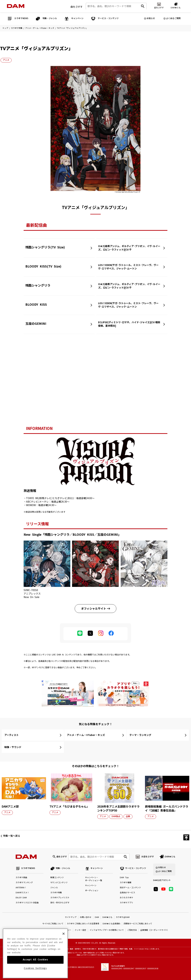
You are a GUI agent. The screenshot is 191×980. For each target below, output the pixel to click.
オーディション (92, 891)
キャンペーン (91, 886)
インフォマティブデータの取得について (107, 930)
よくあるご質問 (173, 18)
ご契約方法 (132, 930)
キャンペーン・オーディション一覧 (94, 879)
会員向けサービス (127, 893)
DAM (97, 917)
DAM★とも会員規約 (111, 924)
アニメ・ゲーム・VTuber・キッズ (40, 28)
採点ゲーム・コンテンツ (130, 888)
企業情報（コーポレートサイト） (155, 930)
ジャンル (54, 888)
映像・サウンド (13, 747)
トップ (5, 28)
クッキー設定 (80, 930)
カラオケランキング (24, 883)
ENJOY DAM (21, 898)
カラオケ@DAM (123, 917)
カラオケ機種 (126, 883)
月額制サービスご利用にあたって (138, 924)
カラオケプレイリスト (60, 898)
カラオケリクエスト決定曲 (27, 903)
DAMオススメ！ (22, 893)
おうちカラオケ (126, 898)
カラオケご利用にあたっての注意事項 (83, 924)
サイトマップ (71, 917)
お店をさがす (148, 857)
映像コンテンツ (57, 878)
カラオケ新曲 (21, 878)
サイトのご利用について (53, 924)
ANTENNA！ (21, 888)
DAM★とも (170, 857)
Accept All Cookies (35, 971)
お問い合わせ (86, 917)
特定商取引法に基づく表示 (37, 930)
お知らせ (151, 18)
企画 (128, 816)
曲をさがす (77, 7)
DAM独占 (116, 816)
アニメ (6, 60)
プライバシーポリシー (62, 930)
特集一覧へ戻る (12, 836)
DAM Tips (124, 878)
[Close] (64, 945)
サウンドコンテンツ (59, 883)
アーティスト (11, 735)
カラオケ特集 (17, 28)
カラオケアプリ (126, 903)
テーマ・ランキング (140, 735)
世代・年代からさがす (60, 903)
